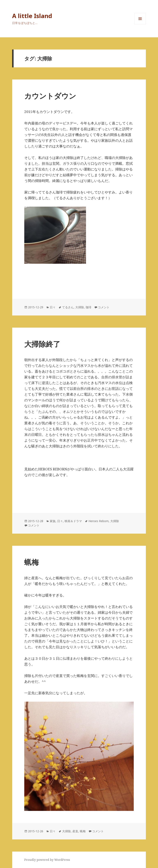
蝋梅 (31, 562)
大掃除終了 (42, 344)
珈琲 (88, 307)
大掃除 (80, 307)
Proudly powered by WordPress (47, 860)
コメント (104, 307)
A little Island (32, 16)
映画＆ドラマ (73, 521)
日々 (53, 307)
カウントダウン (50, 96)
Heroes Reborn (99, 521)
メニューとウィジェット (140, 24)
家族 (53, 521)
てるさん (68, 307)
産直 (75, 831)
